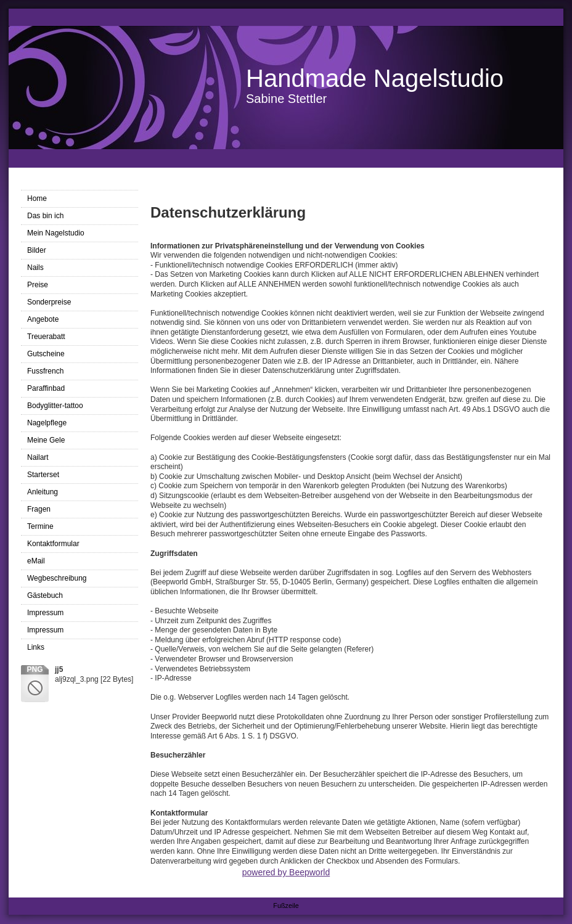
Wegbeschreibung (57, 578)
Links (36, 647)
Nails (35, 268)
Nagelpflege (47, 423)
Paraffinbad (46, 388)
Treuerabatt (46, 337)
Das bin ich (45, 216)
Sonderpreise (49, 302)
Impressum (45, 613)
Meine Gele (46, 440)
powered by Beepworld (286, 872)
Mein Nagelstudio (56, 233)
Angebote (43, 319)
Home (37, 198)
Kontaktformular (53, 544)
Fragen (39, 509)
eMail (36, 561)
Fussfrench (45, 371)
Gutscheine (46, 354)
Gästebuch (45, 595)
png (35, 669)
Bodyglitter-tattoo (55, 406)
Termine (40, 526)
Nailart (38, 457)
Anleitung (43, 492)
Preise (38, 285)
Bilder (37, 250)
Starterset (43, 475)
